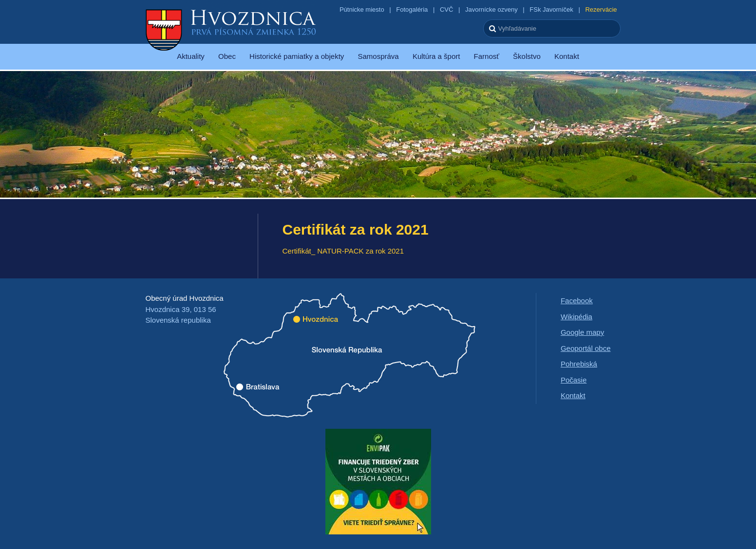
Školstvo (527, 56)
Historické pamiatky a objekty (297, 56)
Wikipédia (576, 317)
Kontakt (567, 56)
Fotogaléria (412, 9)
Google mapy (582, 332)
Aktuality (191, 56)
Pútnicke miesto (362, 9)
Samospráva (378, 56)
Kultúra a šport (436, 56)
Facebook (577, 301)
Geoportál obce (586, 348)
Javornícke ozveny (491, 9)
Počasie (574, 380)
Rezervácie (601, 9)
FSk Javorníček (551, 9)
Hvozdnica (231, 29)
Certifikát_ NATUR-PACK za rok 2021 (343, 251)
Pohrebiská (579, 364)
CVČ (446, 9)
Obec (227, 56)
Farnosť (487, 56)
